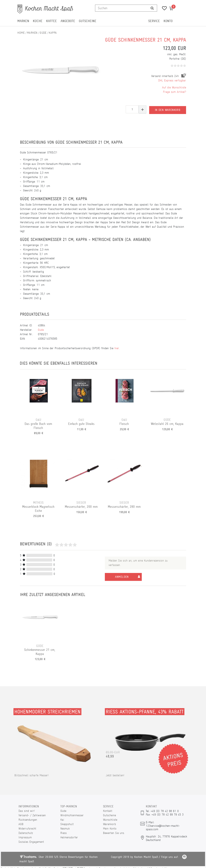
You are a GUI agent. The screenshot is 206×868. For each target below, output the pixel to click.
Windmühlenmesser (72, 815)
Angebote (68, 21)
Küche (38, 21)
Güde (43, 33)
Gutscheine (88, 21)
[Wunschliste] (163, 9)
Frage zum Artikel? (175, 92)
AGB (21, 824)
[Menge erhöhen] (143, 109)
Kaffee (51, 21)
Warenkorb (109, 824)
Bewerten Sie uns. (114, 833)
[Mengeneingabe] (132, 109)
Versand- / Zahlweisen (32, 815)
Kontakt (108, 811)
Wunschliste (110, 820)
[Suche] (152, 8)
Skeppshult (67, 824)
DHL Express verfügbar (172, 80)
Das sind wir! (27, 811)
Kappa (53, 33)
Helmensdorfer (69, 837)
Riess (63, 833)
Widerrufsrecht (27, 828)
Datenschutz (26, 833)
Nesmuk (65, 828)
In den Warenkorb (168, 109)
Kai (62, 820)
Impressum (25, 837)
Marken (23, 21)
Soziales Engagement (31, 842)
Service (154, 21)
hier (117, 348)
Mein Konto (110, 828)
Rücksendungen (28, 820)
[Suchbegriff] (121, 8)
